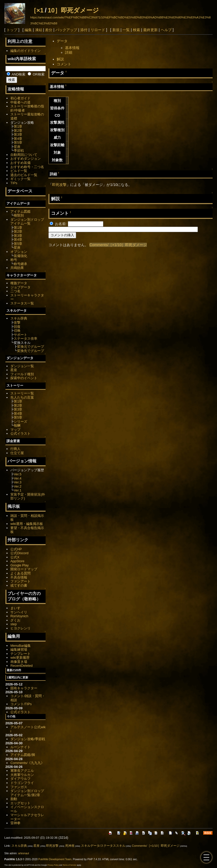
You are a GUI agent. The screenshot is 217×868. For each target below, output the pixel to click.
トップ (12, 30)
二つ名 (15, 291)
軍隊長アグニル (22, 771)
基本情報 (72, 48)
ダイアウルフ (20, 779)
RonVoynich (19, 616)
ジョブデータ (20, 287)
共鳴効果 (17, 268)
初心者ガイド (20, 98)
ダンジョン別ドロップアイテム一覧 (27, 222)
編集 (28, 30)
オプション (19, 252)
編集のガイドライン (26, 51)
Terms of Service (69, 865)
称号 (14, 260)
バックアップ (66, 30)
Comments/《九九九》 (27, 763)
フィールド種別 (22, 374)
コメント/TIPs (21, 704)
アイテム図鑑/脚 (23, 755)
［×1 (37, 10)
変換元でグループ (31, 347)
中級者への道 (20, 102)
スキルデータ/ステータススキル (103, 846)
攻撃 (17, 322)
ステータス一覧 (22, 303)
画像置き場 (19, 662)
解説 (60, 59)
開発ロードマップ (24, 569)
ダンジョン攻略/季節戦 (28, 739)
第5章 (18, 143)
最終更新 (150, 30)
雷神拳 (15, 823)
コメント (64, 64)
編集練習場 (19, 650)
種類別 (19, 215)
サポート (20, 335)
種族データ (19, 283)
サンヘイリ (19, 612)
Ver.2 (18, 486)
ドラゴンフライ (22, 783)
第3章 (18, 134)
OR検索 (36, 74)
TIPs (14, 183)
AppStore (17, 561)
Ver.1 (18, 490)
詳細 (69, 52)
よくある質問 (20, 573)
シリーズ (20, 422)
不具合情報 (19, 577)
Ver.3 (18, 482)
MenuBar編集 (21, 646)
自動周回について (24, 155)
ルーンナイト (20, 747)
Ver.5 (18, 474)
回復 (17, 327)
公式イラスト (20, 433)
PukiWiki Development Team (55, 859)
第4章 (18, 139)
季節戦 (19, 151)
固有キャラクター (24, 688)
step (13, 624)
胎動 (14, 799)
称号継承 (20, 264)
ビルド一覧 (19, 171)
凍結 (39, 30)
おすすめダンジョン (26, 159)
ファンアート (20, 581)
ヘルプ (166, 30)
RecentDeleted (21, 666)
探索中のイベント (24, 378)
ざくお (15, 620)
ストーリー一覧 (22, 393)
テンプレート (20, 654)
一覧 (126, 30)
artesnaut (24, 853)
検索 (136, 30)
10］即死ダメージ (73, 10)
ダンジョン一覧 (22, 366)
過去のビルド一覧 (24, 175)
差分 (49, 30)
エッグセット (20, 803)
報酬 (17, 425)
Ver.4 (18, 478)
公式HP (16, 549)
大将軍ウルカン (22, 775)
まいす (15, 608)
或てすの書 (19, 585)
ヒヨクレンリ (20, 628)
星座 (17, 147)
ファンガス (19, 787)
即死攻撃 (59, 185)
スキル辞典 (19, 318)
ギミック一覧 (20, 179)
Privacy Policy (53, 865)
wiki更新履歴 (20, 658)
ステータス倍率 (26, 339)
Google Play (20, 565)
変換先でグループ (31, 351)
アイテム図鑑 (20, 211)
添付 (84, 30)
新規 (116, 30)
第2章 (18, 131)
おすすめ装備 (20, 163)
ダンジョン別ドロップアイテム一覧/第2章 (27, 793)
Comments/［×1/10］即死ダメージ (118, 245)
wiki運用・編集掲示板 (27, 524)
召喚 (17, 331)
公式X (15, 557)
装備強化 (20, 256)
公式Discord (19, 553)
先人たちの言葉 (22, 397)
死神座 (70, 846)
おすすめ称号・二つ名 (27, 167)
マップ (15, 430)
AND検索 (16, 74)
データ (62, 41)
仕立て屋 (17, 453)
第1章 (18, 126)
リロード (98, 30)
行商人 (15, 449)
